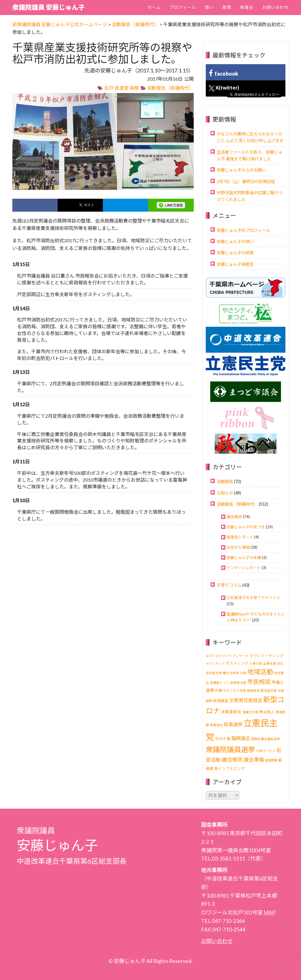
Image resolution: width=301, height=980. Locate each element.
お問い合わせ (275, 7)
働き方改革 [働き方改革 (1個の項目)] (231, 673)
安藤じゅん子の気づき (246, 527)
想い (209, 7)
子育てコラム (229, 585)
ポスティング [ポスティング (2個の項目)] (237, 663)
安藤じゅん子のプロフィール (243, 230)
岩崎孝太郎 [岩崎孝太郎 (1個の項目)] (238, 683)
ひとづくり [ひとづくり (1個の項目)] (224, 656)
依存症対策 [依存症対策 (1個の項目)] (214, 673)
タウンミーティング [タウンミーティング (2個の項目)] (267, 656)
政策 (227, 7)
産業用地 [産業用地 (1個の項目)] (216, 725)
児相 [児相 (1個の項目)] (243, 673)
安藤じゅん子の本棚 (244, 558)
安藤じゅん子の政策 (235, 253)
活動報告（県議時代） (170, 88)
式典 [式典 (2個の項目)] (219, 690)
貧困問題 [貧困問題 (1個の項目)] (271, 760)
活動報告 (225, 481)
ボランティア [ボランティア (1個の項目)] (215, 663)
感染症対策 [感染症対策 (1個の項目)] (269, 690)
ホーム (154, 7)
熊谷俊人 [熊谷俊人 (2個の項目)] (267, 712)
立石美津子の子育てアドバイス (253, 598)
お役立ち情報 (238, 547)
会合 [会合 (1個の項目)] (280, 663)
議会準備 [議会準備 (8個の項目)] (254, 760)
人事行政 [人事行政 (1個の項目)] (256, 663)
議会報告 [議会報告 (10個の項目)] (232, 760)
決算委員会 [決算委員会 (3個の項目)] (231, 712)
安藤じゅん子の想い (235, 242)
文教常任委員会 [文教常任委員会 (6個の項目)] (246, 700)
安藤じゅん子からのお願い (241, 170)
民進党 (122, 88)
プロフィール (183, 7)
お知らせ (225, 493)
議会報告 (234, 517)
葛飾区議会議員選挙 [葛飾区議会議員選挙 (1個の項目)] (266, 739)
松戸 (109, 88)
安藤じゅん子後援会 (235, 264)
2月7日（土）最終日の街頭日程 (246, 181)
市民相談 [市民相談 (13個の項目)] (259, 682)
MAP (270, 912)
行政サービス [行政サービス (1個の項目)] (266, 751)
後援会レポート (240, 537)
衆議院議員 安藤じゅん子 (49, 7)
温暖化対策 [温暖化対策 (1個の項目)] (250, 712)
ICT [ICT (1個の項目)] (212, 656)
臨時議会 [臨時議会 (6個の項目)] (241, 738)
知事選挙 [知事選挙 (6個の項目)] (233, 724)
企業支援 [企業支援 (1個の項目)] (270, 663)
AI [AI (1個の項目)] (207, 656)
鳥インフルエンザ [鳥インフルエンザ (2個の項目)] (230, 768)
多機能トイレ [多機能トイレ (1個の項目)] (220, 683)
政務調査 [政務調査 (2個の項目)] (221, 701)
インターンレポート (244, 568)
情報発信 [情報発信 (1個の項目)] (253, 690)
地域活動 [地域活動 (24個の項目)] (260, 672)
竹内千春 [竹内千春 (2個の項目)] (223, 739)
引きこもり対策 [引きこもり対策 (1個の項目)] (235, 690)
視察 (134, 88)
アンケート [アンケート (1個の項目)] (241, 656)
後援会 (247, 7)
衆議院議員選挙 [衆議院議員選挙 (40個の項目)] (230, 749)
